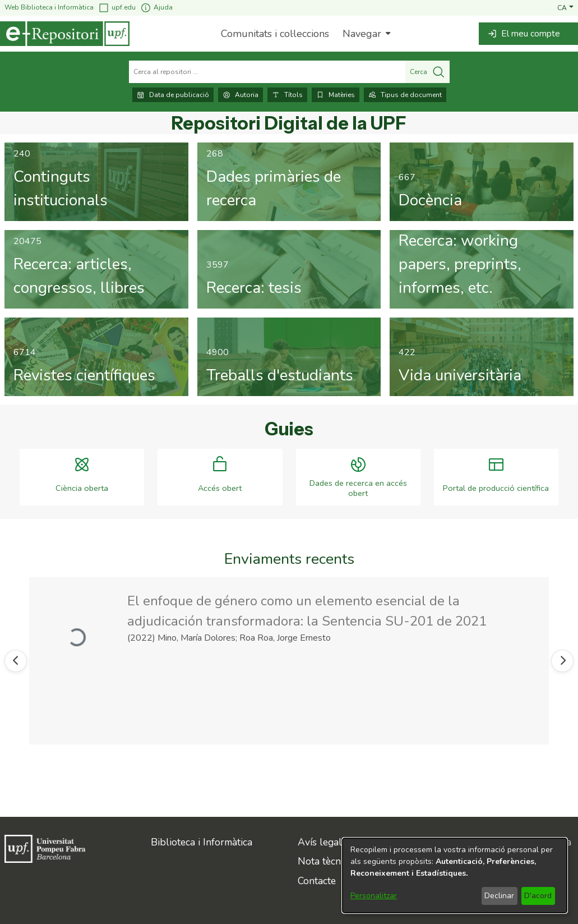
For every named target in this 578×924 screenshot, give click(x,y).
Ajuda (156, 8)
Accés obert (220, 488)
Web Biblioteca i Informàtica (49, 7)
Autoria (241, 95)
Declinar (499, 896)
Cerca (427, 72)
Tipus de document (405, 95)
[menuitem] (365, 34)
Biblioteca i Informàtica (202, 842)
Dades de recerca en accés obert (358, 488)
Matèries (336, 95)
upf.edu (117, 8)
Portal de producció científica (496, 488)
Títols (287, 95)
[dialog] (455, 875)
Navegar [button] (362, 34)
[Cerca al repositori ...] (267, 72)
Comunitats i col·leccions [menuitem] (275, 34)
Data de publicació (173, 95)
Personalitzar (374, 896)
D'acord (538, 896)
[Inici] (65, 34)
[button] (565, 7)
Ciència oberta (82, 488)
